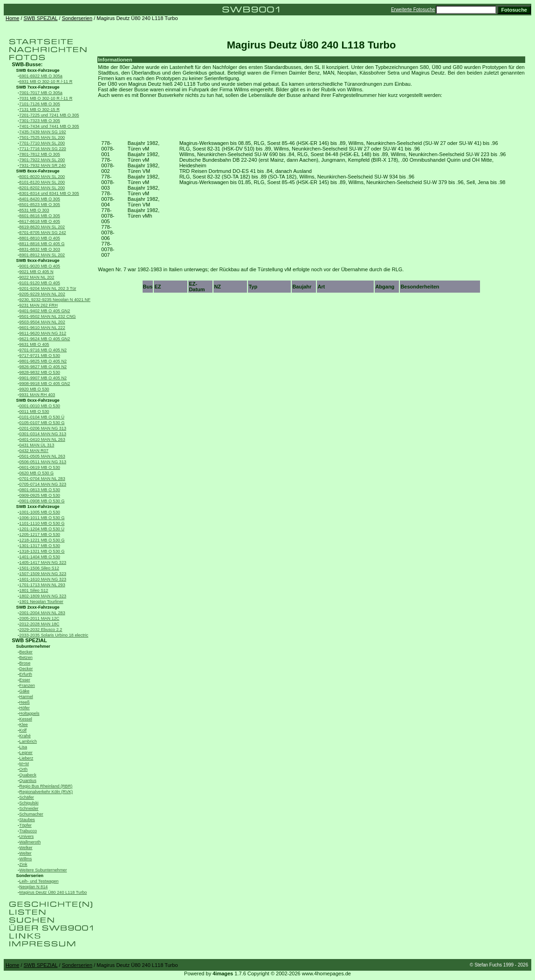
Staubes (27, 820)
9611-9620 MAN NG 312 (43, 333)
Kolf (23, 730)
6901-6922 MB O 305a (41, 76)
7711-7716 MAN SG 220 (42, 149)
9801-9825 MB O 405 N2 (43, 361)
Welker (26, 848)
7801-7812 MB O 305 (40, 154)
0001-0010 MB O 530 (40, 406)
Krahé (25, 736)
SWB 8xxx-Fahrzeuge (38, 171)
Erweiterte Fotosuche (413, 10)
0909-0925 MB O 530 (40, 495)
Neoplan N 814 (33, 887)
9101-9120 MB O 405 (40, 283)
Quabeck (28, 775)
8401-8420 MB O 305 (40, 199)
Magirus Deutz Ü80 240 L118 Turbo (53, 892)
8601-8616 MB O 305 (40, 216)
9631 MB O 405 (34, 344)
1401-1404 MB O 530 (40, 557)
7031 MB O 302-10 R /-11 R (46, 98)
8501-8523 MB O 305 (40, 205)
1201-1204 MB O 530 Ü (42, 529)
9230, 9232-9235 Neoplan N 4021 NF (55, 300)
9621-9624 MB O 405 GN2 (45, 339)
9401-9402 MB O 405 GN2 (45, 311)
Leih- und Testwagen (39, 881)
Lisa (23, 747)
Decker (26, 669)
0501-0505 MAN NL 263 (42, 456)
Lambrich (28, 741)
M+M (24, 764)
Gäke (24, 691)
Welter (25, 853)
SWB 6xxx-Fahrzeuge (38, 70)
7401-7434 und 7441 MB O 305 (49, 126)
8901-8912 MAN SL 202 (42, 255)
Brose (25, 663)
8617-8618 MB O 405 (40, 221)
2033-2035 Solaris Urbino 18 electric (54, 635)
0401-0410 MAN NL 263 (42, 439)
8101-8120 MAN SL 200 (42, 182)
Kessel (25, 719)
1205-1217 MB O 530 (40, 535)
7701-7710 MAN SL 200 (42, 143)
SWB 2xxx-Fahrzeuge (38, 607)
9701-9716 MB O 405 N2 (43, 350)
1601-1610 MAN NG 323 (43, 579)
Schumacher (31, 814)
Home (12, 18)
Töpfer (25, 825)
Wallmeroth (30, 842)
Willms (25, 859)
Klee (23, 725)
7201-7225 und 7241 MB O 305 (49, 115)
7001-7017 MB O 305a (41, 93)
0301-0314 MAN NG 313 (43, 434)
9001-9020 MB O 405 (40, 266)
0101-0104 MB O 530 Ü (42, 417)
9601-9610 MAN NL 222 (42, 328)
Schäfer (27, 797)
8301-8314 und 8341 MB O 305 (49, 193)
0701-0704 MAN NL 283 (42, 479)
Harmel (26, 697)
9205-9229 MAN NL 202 (42, 294)
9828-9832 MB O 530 (40, 372)
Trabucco (28, 831)
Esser (24, 680)
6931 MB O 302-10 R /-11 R (46, 82)
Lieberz (26, 758)
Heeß (24, 702)
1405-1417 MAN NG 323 (43, 562)
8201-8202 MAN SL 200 (42, 188)
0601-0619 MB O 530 (40, 467)
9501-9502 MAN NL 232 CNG (47, 316)
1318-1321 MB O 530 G (42, 551)
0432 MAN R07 (34, 451)
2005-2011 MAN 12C (39, 618)
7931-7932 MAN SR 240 (42, 165)
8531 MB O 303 (34, 210)
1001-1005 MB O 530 (40, 512)
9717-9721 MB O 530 (40, 356)
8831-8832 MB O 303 (40, 249)
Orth (23, 769)
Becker (26, 652)
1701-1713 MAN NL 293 (42, 585)
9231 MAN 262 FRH (38, 305)
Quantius (28, 781)
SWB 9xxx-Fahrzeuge (38, 260)
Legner (26, 753)
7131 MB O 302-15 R (39, 110)
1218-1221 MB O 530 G (42, 540)
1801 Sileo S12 (34, 590)
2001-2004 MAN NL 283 (42, 613)
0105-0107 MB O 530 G (42, 423)
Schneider (29, 809)
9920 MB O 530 (34, 389)
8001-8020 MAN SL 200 (42, 177)
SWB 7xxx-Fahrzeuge (38, 87)
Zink (23, 864)
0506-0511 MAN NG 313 (43, 462)
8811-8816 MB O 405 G (42, 244)
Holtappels (29, 713)
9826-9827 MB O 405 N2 (43, 367)
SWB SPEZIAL (41, 18)
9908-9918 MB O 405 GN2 (45, 384)
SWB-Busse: (27, 64)
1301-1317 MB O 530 (40, 546)
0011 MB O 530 (34, 411)
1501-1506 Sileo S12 (39, 568)
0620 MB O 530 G (36, 473)
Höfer (24, 708)
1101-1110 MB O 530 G (42, 523)
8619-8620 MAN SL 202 (42, 227)
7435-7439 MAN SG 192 (42, 132)
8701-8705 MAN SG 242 (42, 233)
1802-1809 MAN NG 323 (43, 596)
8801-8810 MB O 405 (40, 238)
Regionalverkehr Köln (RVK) (46, 792)
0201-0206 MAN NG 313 (43, 428)
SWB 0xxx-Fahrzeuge (38, 400)
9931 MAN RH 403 (37, 395)
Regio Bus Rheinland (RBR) (46, 786)
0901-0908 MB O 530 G (42, 501)
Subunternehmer (33, 646)
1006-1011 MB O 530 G (42, 518)
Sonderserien (77, 18)
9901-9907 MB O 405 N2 (43, 378)
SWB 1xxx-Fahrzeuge (38, 507)
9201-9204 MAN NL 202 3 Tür (48, 288)
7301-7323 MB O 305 (40, 121)
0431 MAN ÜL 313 (37, 445)
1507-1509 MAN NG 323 (43, 574)
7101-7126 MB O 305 (40, 104)
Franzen (27, 685)
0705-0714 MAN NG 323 (43, 484)
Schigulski (29, 803)
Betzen (26, 658)
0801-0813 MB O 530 (40, 490)
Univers (26, 836)
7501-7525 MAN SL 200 (42, 137)
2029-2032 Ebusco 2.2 (41, 630)
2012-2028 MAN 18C (39, 624)
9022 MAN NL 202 (37, 277)
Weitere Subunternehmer (43, 870)
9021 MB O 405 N (36, 272)
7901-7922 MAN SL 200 (42, 160)
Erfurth (25, 674)
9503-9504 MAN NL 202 (42, 322)
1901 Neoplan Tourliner (41, 602)
